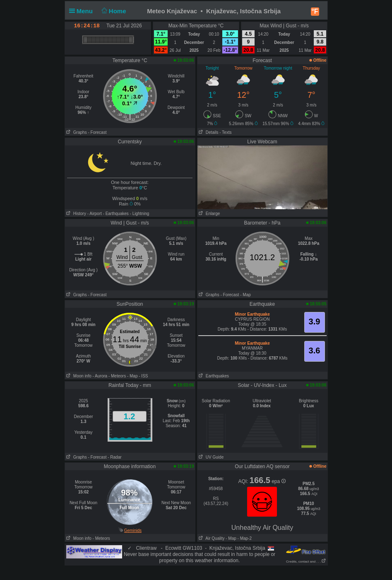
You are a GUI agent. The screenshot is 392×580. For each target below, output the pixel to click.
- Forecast (97, 132)
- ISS (143, 376)
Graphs (76, 132)
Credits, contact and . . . (306, 562)
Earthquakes (213, 376)
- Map (245, 295)
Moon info (78, 376)
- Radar (114, 457)
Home (113, 11)
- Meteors (117, 376)
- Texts (225, 132)
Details (208, 132)
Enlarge (209, 214)
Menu (83, 11)
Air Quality (211, 538)
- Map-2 (244, 538)
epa (278, 481)
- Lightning (140, 214)
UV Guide (211, 457)
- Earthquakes (116, 214)
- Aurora (100, 376)
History (76, 214)
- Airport (95, 214)
